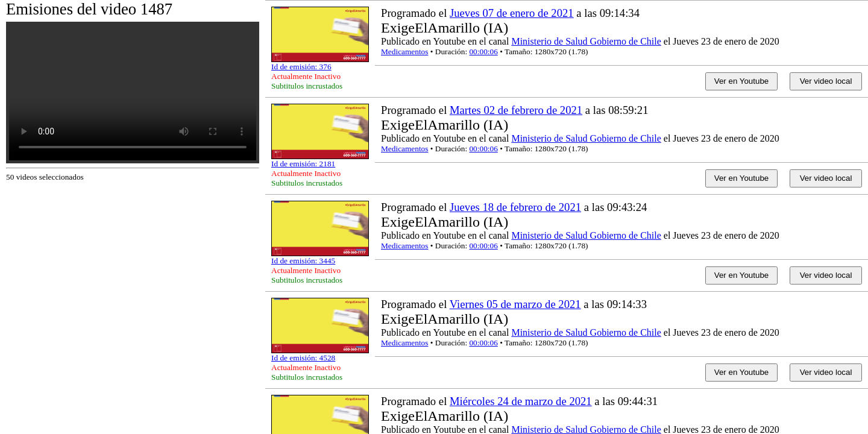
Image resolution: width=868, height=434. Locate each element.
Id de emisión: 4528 (303, 358)
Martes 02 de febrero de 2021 (516, 110)
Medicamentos (404, 52)
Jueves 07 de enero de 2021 (512, 13)
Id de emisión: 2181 (303, 164)
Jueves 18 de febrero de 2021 (515, 207)
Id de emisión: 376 (301, 67)
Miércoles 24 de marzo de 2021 (521, 401)
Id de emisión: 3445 (303, 261)
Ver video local (826, 81)
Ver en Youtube (741, 81)
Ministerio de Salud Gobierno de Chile (586, 41)
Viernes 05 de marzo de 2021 (515, 304)
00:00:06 (483, 52)
